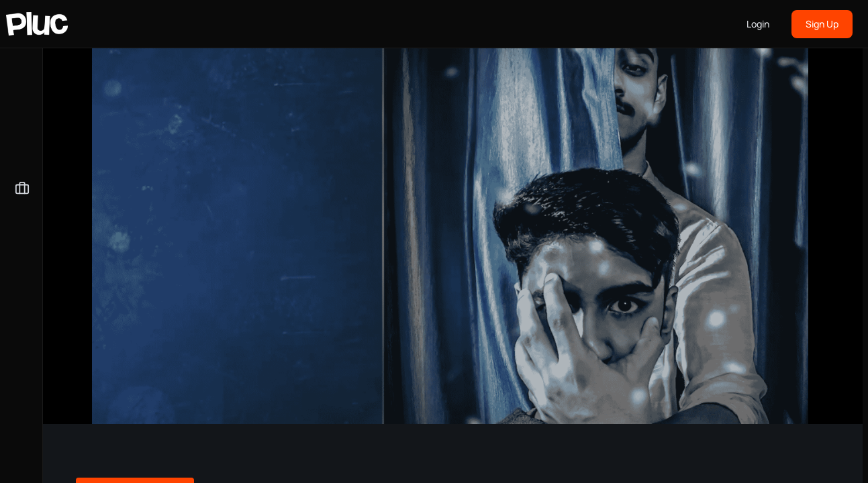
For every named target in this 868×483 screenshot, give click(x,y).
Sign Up (822, 24)
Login (758, 24)
